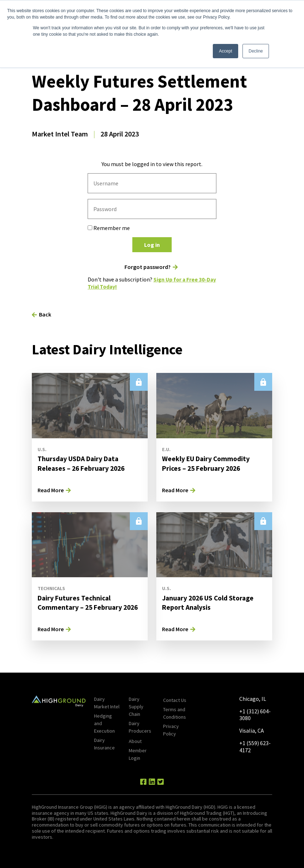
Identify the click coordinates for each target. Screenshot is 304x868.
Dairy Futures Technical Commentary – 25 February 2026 (90, 602)
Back (45, 314)
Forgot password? (148, 267)
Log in (152, 245)
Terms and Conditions (175, 713)
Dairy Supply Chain (136, 706)
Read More (51, 489)
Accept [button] (225, 51)
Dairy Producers (140, 727)
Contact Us (175, 700)
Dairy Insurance (104, 744)
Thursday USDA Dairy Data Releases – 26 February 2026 (83, 463)
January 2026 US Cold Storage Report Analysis (210, 602)
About (135, 741)
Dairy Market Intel (107, 702)
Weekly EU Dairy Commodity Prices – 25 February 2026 (207, 463)
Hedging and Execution (104, 723)
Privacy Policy (171, 730)
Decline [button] (256, 51)
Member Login (138, 754)
